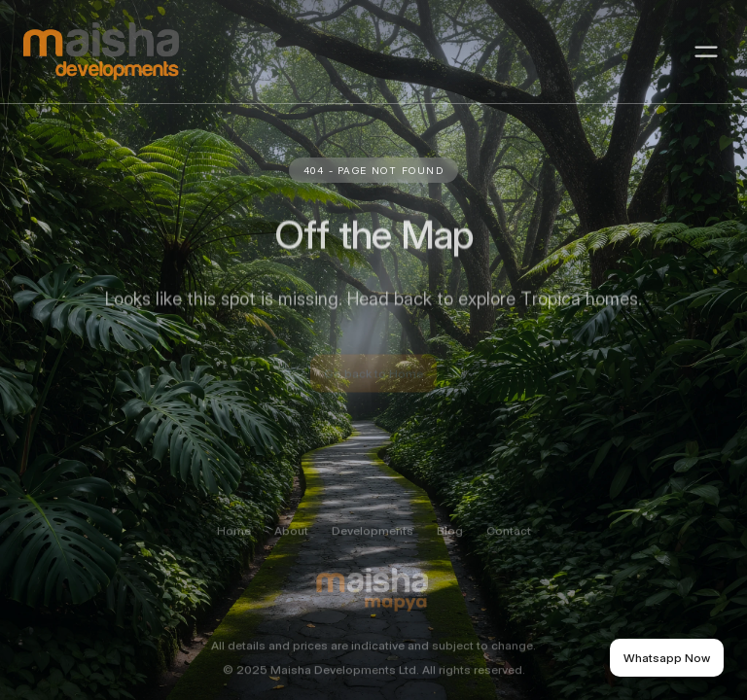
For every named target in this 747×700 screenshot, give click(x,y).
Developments (373, 543)
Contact (509, 543)
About (291, 543)
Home (234, 543)
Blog (450, 543)
